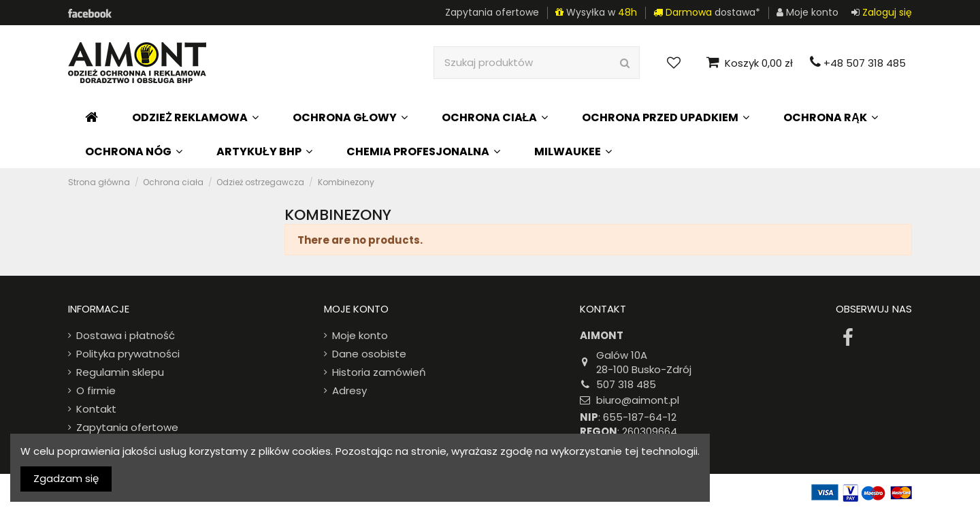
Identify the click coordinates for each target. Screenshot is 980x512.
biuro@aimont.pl (638, 400)
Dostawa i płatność (126, 335)
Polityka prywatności (128, 354)
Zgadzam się (66, 478)
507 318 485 (626, 384)
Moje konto (360, 335)
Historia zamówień (379, 372)
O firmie (96, 390)
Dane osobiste (369, 354)
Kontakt (96, 409)
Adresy (349, 390)
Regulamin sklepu (120, 372)
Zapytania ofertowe (492, 12)
